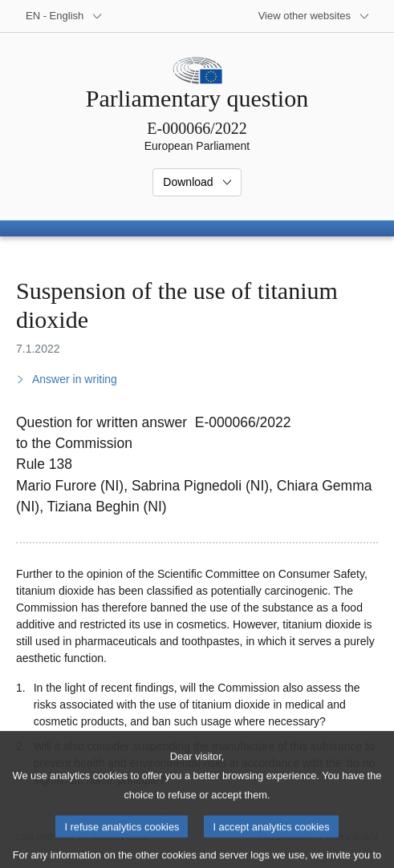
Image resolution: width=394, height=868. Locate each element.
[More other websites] (314, 16)
